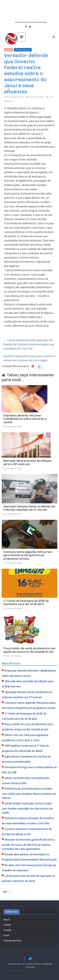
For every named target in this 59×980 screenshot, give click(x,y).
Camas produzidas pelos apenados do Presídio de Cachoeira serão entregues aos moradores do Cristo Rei (29, 344)
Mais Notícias (11, 663)
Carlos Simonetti (36, 97)
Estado (7, 930)
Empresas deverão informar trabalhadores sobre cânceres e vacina (25, 419)
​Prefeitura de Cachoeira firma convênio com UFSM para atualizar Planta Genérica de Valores (29, 793)
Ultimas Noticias (23, 50)
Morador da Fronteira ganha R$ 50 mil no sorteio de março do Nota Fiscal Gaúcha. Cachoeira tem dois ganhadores (28, 844)
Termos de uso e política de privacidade (30, 964)
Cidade (9, 50)
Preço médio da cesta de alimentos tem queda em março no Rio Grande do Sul (29, 650)
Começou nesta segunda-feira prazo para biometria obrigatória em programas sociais (28, 555)
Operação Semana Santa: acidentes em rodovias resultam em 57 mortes (29, 508)
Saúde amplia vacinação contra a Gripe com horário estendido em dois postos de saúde (27, 808)
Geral (6, 935)
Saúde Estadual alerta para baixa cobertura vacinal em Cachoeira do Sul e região (29, 358)
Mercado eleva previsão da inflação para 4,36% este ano (27, 463)
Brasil (7, 920)
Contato (30, 967)
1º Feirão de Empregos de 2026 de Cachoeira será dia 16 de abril (26, 603)
